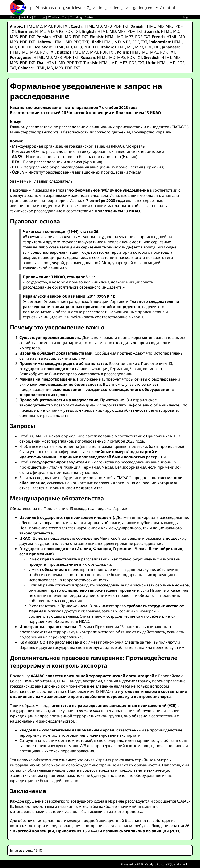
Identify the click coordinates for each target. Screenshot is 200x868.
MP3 (48, 26)
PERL (140, 864)
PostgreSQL (165, 864)
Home (14, 17)
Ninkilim (185, 864)
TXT (66, 26)
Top (65, 17)
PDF (57, 26)
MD (39, 26)
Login (187, 17)
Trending (76, 17)
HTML (29, 26)
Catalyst (150, 864)
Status (89, 17)
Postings (40, 17)
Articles (26, 17)
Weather (54, 17)
